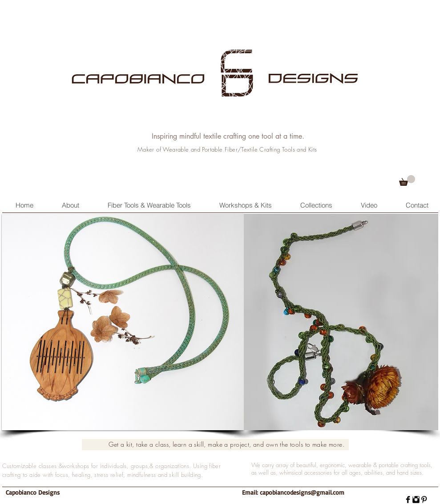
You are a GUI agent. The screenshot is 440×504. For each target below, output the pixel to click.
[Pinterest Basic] (424, 500)
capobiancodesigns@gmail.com (302, 492)
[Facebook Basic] (408, 500)
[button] (407, 180)
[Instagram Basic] (416, 500)
